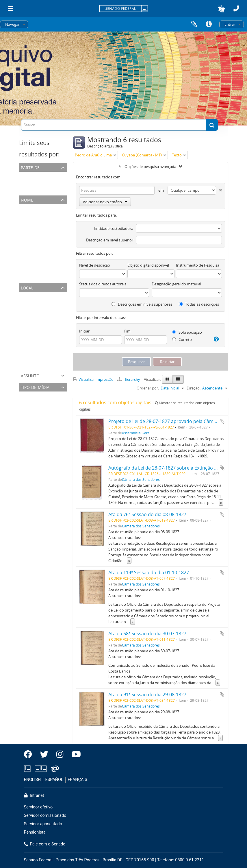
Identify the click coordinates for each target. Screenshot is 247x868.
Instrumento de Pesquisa (198, 265)
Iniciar (84, 331)
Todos (26, 175)
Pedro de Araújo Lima (39, 215)
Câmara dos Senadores (40, 182)
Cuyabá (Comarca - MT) (40, 337)
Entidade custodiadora (114, 228)
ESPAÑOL (54, 780)
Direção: (194, 388)
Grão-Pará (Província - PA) (42, 358)
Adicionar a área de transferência (222, 421)
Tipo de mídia (35, 387)
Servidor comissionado (45, 816)
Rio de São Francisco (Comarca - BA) (51, 365)
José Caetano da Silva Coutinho (47, 242)
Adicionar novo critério (105, 202)
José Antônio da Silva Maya (43, 221)
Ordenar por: (148, 388)
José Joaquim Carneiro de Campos (49, 270)
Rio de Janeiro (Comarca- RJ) (44, 316)
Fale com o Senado (45, 844)
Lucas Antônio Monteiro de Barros (50, 249)
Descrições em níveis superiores (142, 304)
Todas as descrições (199, 304)
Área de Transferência (194, 24)
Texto (25, 402)
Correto (182, 339)
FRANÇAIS (77, 780)
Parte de (30, 167)
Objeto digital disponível (148, 265)
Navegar (12, 24)
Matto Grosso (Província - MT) (46, 330)
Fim (127, 331)
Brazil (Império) (33, 302)
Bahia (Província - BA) (38, 351)
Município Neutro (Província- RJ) (48, 309)
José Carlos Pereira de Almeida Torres (52, 228)
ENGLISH (32, 780)
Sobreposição (187, 332)
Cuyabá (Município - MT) (41, 344)
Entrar (230, 24)
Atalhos (209, 24)
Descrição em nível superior (110, 240)
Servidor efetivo (38, 807)
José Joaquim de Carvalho (42, 256)
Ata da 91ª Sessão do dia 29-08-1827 (147, 695)
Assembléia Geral (35, 189)
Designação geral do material (176, 284)
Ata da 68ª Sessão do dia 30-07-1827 (147, 634)
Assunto (30, 375)
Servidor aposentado (43, 824)
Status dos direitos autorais (103, 284)
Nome (27, 199)
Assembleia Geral (35, 277)
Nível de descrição (95, 265)
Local (27, 287)
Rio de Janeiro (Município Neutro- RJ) (51, 323)
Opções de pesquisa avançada (150, 167)
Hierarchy (129, 379)
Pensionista (35, 832)
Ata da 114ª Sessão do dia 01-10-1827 (149, 572)
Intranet (34, 796)
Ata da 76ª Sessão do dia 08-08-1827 (147, 514)
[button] (221, 9)
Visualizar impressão (93, 379)
